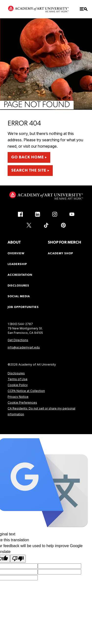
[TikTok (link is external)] (46, 225)
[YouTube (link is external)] (72, 214)
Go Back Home (28, 157)
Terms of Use (18, 379)
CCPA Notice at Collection (26, 391)
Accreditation (20, 275)
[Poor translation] (18, 559)
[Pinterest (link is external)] (63, 225)
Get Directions (18, 340)
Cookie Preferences (22, 403)
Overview (16, 254)
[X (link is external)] (29, 225)
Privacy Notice (18, 397)
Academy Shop (60, 254)
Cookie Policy (18, 385)
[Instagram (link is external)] (55, 214)
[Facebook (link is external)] (20, 214)
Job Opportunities (23, 307)
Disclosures (16, 373)
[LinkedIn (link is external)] (38, 214)
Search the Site (29, 171)
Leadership (17, 264)
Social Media (19, 296)
